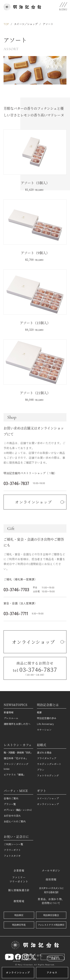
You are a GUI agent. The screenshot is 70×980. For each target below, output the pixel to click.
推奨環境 (19, 901)
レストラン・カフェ (18, 745)
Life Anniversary (45, 724)
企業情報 (19, 870)
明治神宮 (19, 915)
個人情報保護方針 (19, 890)
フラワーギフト (12, 850)
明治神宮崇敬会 (51, 915)
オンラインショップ (48, 804)
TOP (6, 24)
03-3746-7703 (16, 589)
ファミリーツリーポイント (19, 879)
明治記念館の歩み (47, 718)
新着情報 (9, 712)
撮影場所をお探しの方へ (17, 724)
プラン (41, 770)
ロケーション (44, 730)
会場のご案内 (11, 798)
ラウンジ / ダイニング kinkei (16, 766)
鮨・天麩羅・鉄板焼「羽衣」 (18, 752)
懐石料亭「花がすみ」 (16, 758)
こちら (17, 959)
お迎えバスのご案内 (15, 821)
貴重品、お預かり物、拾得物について (51, 901)
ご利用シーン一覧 (13, 844)
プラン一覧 (10, 804)
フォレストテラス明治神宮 (51, 925)
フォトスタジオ (12, 856)
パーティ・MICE (16, 791)
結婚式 (42, 745)
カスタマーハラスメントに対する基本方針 (51, 890)
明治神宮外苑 (19, 925)
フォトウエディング (48, 775)
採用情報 (51, 879)
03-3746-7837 (16, 483)
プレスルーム (11, 718)
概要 (39, 712)
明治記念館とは (48, 705)
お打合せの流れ (12, 816)
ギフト (42, 791)
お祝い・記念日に (16, 837)
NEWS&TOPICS (16, 705)
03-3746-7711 (16, 613)
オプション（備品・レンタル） (18, 810)
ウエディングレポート (49, 764)
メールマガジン (51, 870)
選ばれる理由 (44, 752)
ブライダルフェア (47, 758)
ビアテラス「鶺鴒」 (15, 775)
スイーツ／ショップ (26, 24)
